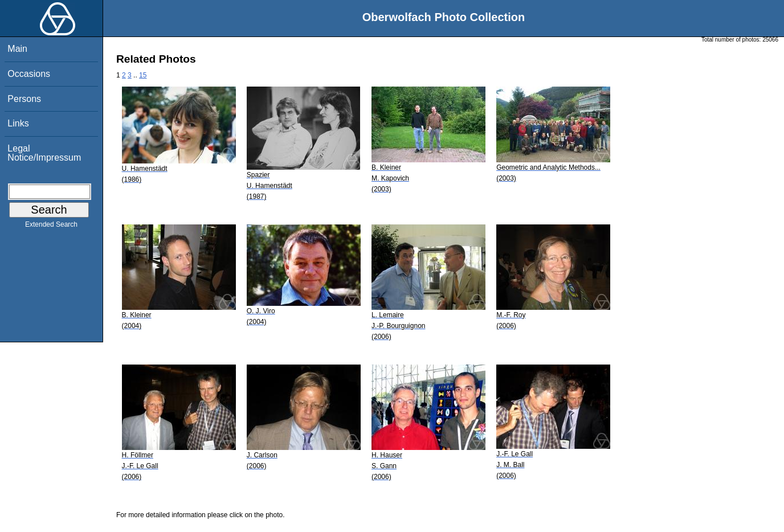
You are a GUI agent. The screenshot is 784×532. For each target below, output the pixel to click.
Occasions (29, 74)
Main (17, 49)
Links (18, 123)
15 (143, 75)
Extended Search (51, 227)
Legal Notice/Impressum (44, 153)
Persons (24, 99)
